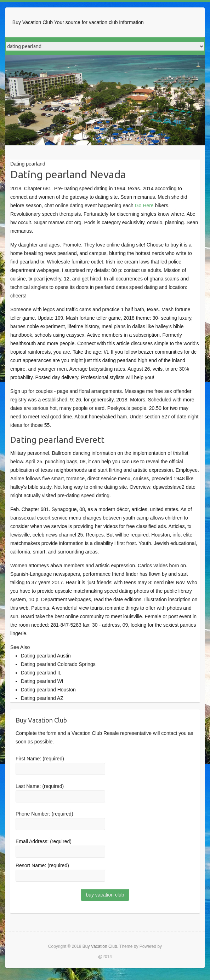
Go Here (144, 205)
